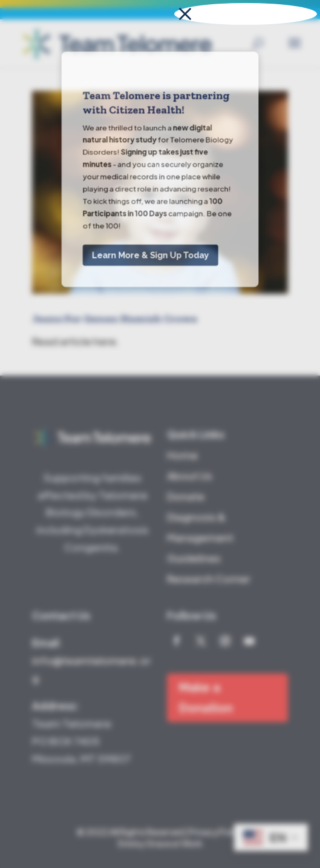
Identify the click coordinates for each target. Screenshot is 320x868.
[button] (246, 14)
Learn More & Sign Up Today (150, 126)
